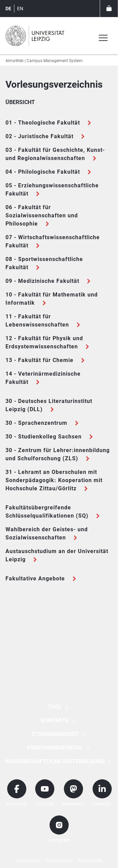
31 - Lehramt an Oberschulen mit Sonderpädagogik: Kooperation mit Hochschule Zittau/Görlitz (54, 480)
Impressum (28, 860)
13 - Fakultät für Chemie (39, 360)
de (8, 9)
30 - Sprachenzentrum (36, 423)
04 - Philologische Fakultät (43, 172)
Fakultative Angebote (35, 578)
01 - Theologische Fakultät (43, 123)
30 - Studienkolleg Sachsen (44, 437)
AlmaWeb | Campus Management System (44, 61)
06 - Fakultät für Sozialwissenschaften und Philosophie (42, 215)
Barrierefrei (90, 860)
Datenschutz (59, 860)
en (20, 9)
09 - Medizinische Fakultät (42, 281)
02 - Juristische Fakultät (39, 136)
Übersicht (20, 102)
